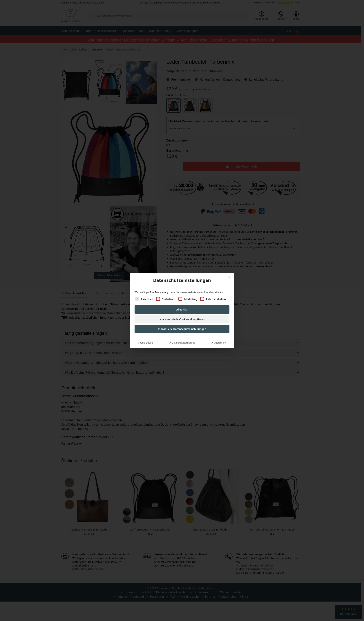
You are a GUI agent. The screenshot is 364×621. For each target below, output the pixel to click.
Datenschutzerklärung (184, 290)
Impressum (220, 290)
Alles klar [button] (182, 257)
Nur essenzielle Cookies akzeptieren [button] (182, 266)
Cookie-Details (146, 290)
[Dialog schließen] (229, 224)
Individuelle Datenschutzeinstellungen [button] (182, 276)
